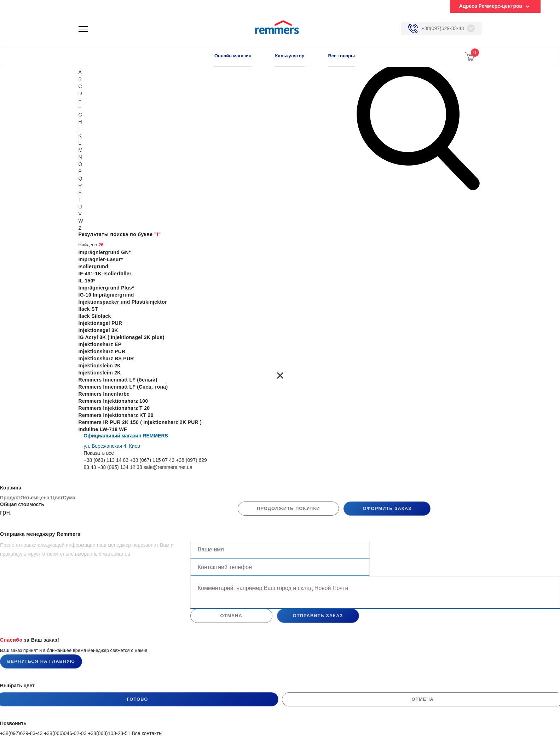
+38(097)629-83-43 (443, 28)
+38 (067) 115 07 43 (152, 460)
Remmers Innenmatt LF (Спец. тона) (123, 387)
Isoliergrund (94, 266)
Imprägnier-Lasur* (101, 259)
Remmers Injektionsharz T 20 (114, 408)
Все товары (341, 56)
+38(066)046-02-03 (65, 733)
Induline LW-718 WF (103, 429)
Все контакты (147, 733)
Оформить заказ (387, 508)
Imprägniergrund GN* (105, 252)
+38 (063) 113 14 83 (106, 460)
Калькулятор (290, 56)
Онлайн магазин (233, 56)
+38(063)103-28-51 (109, 733)
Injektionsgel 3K (98, 330)
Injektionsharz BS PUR (106, 359)
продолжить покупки (288, 508)
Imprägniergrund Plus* (106, 288)
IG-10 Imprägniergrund (106, 295)
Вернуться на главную (41, 661)
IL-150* (87, 281)
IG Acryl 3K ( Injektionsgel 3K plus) (122, 337)
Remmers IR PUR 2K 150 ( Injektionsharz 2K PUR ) (140, 422)
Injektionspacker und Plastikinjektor (123, 302)
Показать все (99, 453)
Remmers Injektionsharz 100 (113, 401)
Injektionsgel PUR (100, 323)
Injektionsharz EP (100, 344)
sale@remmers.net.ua (168, 467)
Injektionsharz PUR (102, 351)
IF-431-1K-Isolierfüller (105, 274)
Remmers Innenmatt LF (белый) (118, 380)
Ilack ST (88, 309)
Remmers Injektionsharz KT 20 (116, 415)
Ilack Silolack (95, 316)
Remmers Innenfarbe (104, 394)
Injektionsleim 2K (100, 366)
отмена (231, 616)
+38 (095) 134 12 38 (120, 467)
